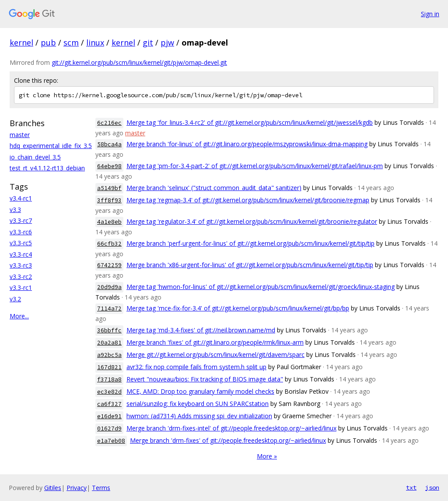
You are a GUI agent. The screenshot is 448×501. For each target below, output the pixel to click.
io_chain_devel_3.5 (35, 157)
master (20, 135)
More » (267, 456)
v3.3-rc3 (21, 265)
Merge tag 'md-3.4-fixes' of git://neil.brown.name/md (201, 330)
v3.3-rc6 (21, 232)
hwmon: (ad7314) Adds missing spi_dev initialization (199, 416)
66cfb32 (109, 244)
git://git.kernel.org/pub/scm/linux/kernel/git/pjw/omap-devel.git (139, 62)
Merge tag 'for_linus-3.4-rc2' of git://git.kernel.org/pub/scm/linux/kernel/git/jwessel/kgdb (250, 122)
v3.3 (15, 210)
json (432, 487)
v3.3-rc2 (21, 277)
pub (48, 42)
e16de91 (109, 416)
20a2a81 (109, 343)
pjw (167, 42)
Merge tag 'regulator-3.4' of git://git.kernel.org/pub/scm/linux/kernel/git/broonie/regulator (252, 221)
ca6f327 (109, 404)
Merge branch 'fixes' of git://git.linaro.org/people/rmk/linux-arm (215, 342)
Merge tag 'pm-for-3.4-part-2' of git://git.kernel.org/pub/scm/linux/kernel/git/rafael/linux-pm (255, 166)
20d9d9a (109, 287)
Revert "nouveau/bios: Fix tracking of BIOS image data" (205, 379)
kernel (21, 42)
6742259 (109, 265)
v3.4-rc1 (21, 198)
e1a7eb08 (111, 441)
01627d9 (109, 429)
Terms (101, 488)
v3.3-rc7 (21, 221)
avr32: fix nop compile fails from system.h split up (196, 367)
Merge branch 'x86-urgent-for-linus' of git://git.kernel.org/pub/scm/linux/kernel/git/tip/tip (250, 265)
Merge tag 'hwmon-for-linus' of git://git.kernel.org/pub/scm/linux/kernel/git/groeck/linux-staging (261, 287)
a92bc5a (109, 355)
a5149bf (109, 188)
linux (95, 42)
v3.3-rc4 (21, 254)
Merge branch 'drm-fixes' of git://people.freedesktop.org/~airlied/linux (228, 440)
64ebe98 (109, 166)
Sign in (430, 14)
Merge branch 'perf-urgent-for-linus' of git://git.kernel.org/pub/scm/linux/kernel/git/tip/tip (250, 243)
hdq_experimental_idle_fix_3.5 (51, 146)
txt (411, 487)
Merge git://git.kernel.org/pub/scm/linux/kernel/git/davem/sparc (215, 355)
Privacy (77, 488)
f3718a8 (109, 379)
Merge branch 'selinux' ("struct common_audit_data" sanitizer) (214, 188)
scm (71, 42)
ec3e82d (109, 392)
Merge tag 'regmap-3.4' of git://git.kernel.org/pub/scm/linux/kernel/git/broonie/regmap (248, 200)
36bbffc (109, 330)
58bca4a (109, 144)
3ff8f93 (109, 200)
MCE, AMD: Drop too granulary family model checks (200, 391)
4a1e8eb (109, 222)
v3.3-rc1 (21, 288)
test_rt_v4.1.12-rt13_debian (47, 168)
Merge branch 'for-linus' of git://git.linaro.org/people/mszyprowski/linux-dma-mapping (247, 144)
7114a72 (109, 309)
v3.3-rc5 (21, 243)
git (148, 42)
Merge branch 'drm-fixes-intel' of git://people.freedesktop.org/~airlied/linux (231, 428)
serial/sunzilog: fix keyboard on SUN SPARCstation (198, 404)
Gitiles (53, 488)
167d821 (109, 367)
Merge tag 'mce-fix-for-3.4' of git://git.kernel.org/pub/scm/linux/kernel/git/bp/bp (238, 308)
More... (19, 316)
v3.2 (15, 299)
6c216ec (109, 123)
